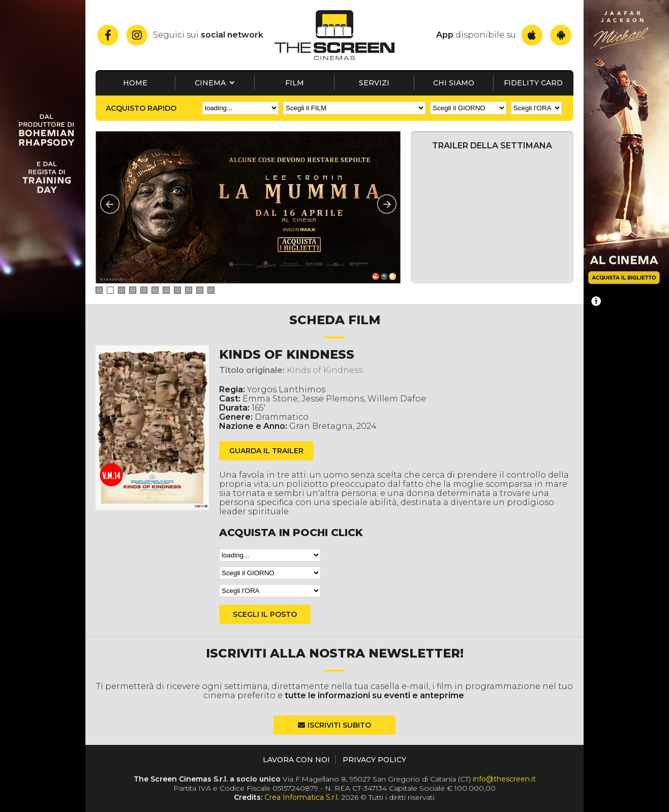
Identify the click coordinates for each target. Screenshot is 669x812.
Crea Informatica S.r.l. (302, 797)
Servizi (374, 83)
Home (135, 83)
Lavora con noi (296, 760)
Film (295, 83)
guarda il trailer (266, 451)
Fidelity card (533, 83)
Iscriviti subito (339, 725)
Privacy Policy (374, 760)
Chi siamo (454, 83)
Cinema (215, 83)
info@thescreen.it (504, 779)
